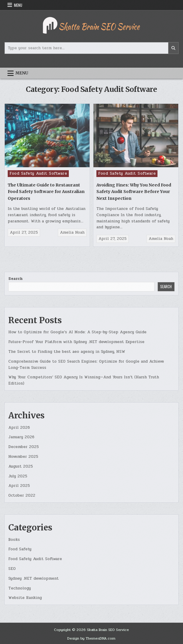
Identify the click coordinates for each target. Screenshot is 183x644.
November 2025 (23, 457)
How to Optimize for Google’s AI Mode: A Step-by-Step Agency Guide (77, 332)
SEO (12, 569)
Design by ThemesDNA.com (91, 638)
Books (14, 540)
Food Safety (20, 549)
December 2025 (24, 447)
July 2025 (18, 476)
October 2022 (22, 495)
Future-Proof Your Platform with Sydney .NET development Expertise (76, 342)
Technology (20, 588)
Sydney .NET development (34, 578)
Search (15, 279)
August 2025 (21, 466)
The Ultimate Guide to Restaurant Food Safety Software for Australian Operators (46, 192)
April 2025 (19, 486)
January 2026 (21, 437)
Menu (18, 5)
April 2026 (19, 428)
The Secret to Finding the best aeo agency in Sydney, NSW (67, 352)
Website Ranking (25, 598)
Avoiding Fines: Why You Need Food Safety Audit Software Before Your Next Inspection (134, 192)
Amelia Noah (72, 232)
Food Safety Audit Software (38, 173)
